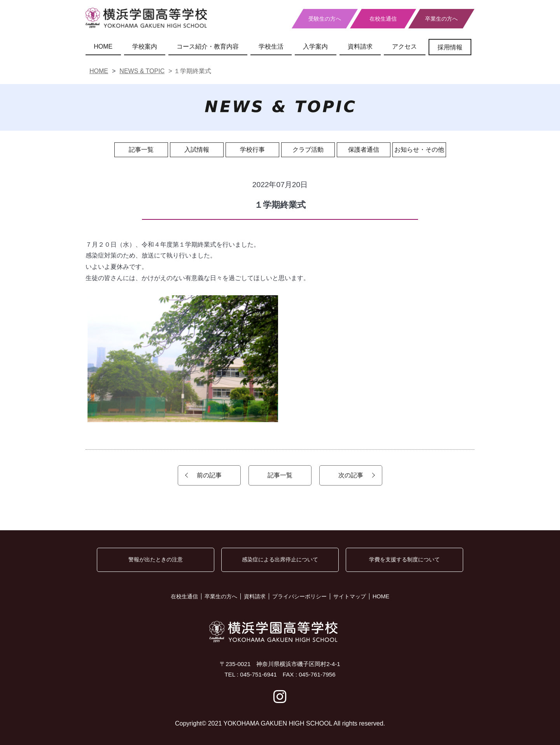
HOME (103, 46)
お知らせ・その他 (419, 150)
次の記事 (351, 475)
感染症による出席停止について (280, 559)
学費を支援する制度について (404, 559)
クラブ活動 (308, 150)
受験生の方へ (325, 19)
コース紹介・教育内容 (208, 46)
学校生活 (271, 46)
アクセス (404, 46)
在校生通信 (383, 19)
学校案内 (145, 46)
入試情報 (197, 150)
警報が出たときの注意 (156, 559)
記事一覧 (141, 150)
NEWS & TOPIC (142, 71)
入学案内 (315, 46)
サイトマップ (350, 596)
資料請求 (360, 46)
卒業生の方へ (441, 19)
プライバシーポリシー (299, 596)
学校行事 (252, 150)
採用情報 (450, 47)
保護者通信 (364, 150)
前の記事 (209, 475)
